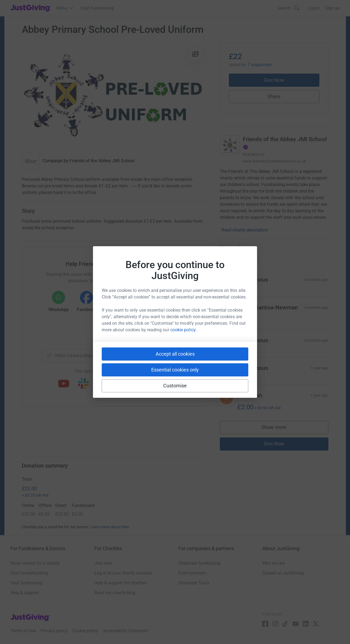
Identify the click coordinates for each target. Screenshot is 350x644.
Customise (175, 386)
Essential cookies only (175, 370)
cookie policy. (183, 330)
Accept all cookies (175, 354)
